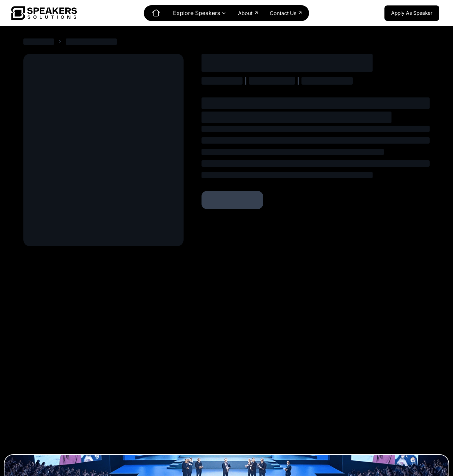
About (248, 13)
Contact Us (286, 13)
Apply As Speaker (412, 13)
